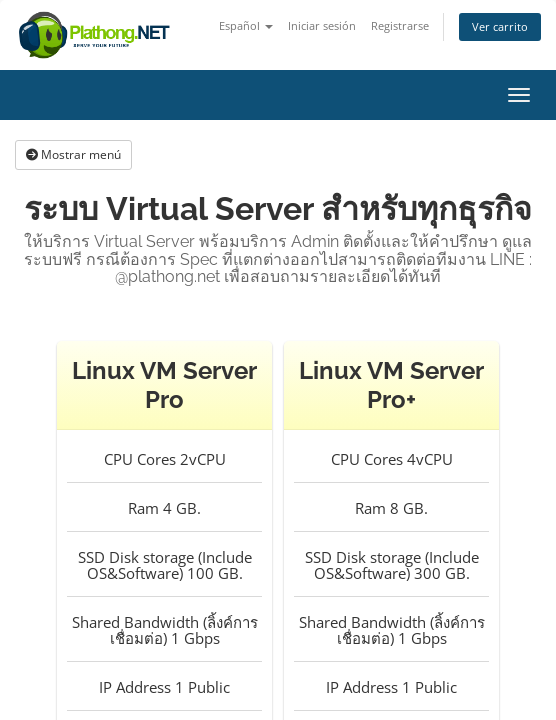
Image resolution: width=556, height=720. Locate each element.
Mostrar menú (73, 154)
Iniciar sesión (322, 25)
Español (246, 25)
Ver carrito (500, 26)
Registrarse (400, 25)
